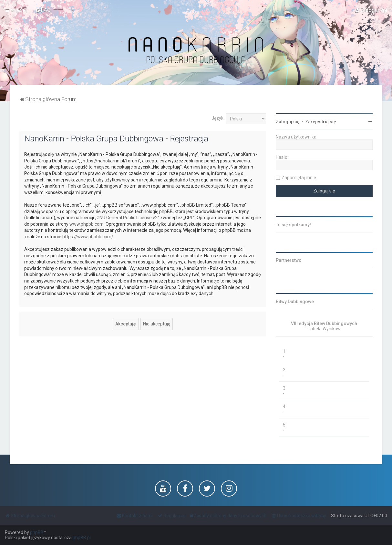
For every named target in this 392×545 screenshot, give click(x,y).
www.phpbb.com (87, 224)
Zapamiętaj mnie (299, 178)
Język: (218, 118)
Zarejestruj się (321, 122)
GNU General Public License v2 (127, 218)
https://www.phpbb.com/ (88, 237)
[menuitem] (43, 10)
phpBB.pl (82, 538)
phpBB (37, 532)
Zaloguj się (288, 122)
